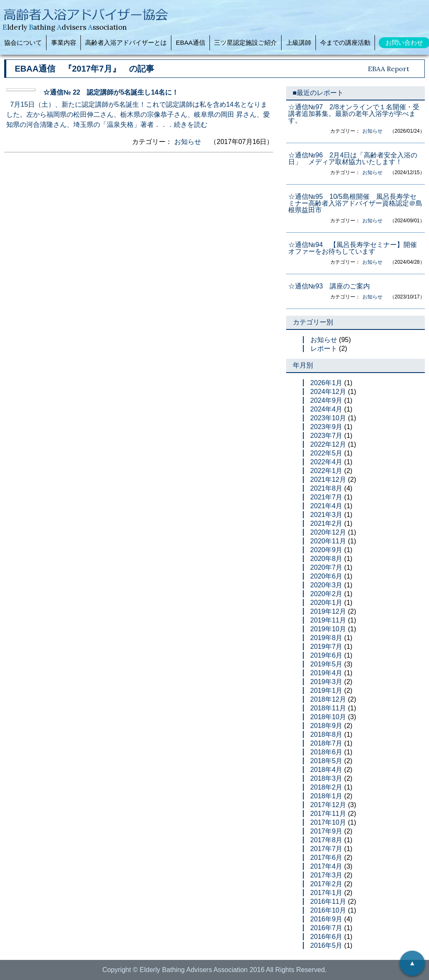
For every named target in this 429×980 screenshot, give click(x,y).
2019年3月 (327, 682)
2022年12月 (328, 444)
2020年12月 (328, 532)
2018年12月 (328, 699)
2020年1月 (327, 603)
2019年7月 (327, 647)
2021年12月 (328, 480)
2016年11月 (328, 902)
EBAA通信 (191, 42)
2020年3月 (327, 585)
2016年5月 (327, 945)
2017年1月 (327, 893)
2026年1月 (327, 383)
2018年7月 (327, 743)
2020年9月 (327, 550)
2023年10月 (328, 418)
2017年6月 (327, 858)
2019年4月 (327, 673)
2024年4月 (327, 409)
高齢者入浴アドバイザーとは (126, 42)
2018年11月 (328, 708)
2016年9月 (327, 919)
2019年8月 (327, 638)
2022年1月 (327, 471)
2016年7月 (327, 928)
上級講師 (299, 42)
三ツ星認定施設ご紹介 (246, 42)
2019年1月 (327, 691)
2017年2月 (327, 884)
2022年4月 (327, 462)
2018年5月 (327, 761)
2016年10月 (328, 910)
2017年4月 (327, 866)
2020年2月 (327, 594)
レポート (324, 349)
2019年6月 (327, 655)
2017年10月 (328, 822)
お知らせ (188, 142)
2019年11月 (328, 620)
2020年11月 (328, 541)
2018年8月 (327, 734)
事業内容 (64, 42)
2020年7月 (327, 567)
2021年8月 (327, 488)
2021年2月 (327, 523)
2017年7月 (327, 849)
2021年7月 (327, 497)
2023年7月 (327, 436)
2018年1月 (327, 796)
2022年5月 (327, 453)
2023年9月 (327, 427)
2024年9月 (327, 400)
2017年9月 (327, 831)
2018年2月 (327, 787)
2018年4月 (327, 770)
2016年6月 (327, 937)
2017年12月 (328, 805)
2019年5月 (327, 664)
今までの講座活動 (345, 42)
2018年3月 (327, 778)
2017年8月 (327, 840)
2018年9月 (327, 726)
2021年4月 (327, 506)
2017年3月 (327, 875)
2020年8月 (327, 559)
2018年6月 (327, 752)
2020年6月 (327, 576)
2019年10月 (328, 629)
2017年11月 (328, 814)
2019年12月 (328, 611)
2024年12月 (328, 392)
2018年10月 (328, 717)
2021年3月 (327, 515)
